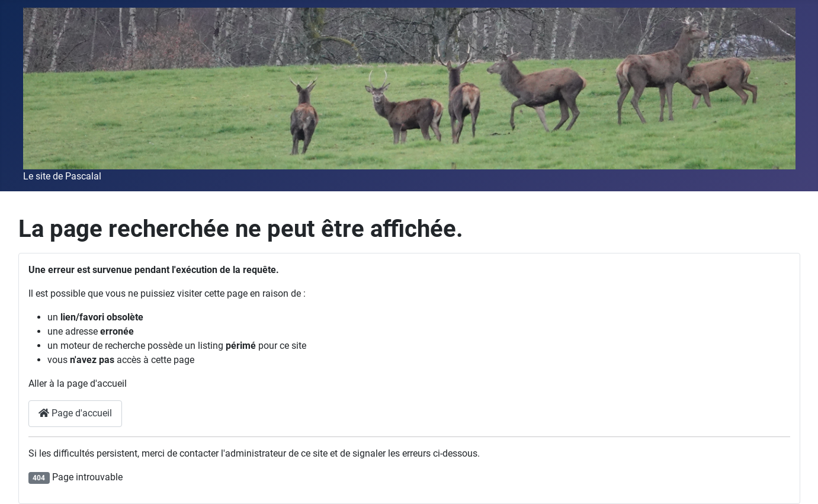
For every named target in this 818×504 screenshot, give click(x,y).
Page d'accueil (75, 413)
